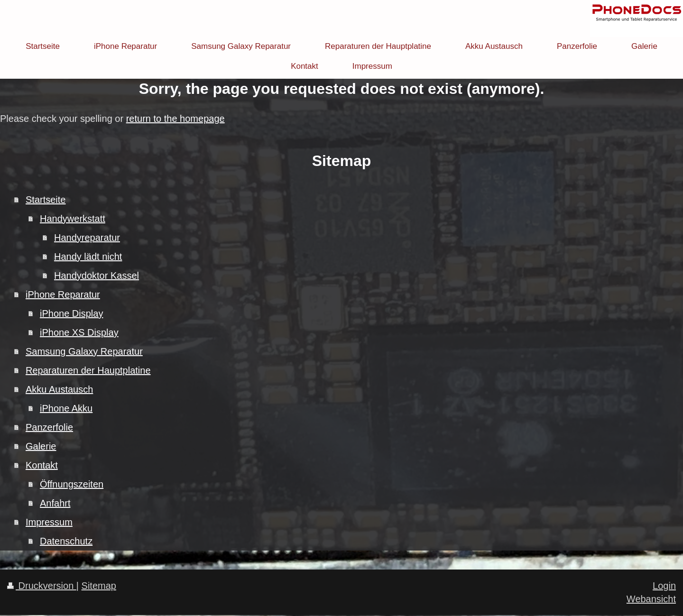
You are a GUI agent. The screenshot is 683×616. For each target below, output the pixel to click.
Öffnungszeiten (72, 484)
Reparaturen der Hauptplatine (88, 370)
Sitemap (99, 586)
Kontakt (42, 465)
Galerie (41, 446)
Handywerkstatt (73, 219)
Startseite (46, 200)
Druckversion (42, 586)
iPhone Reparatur (63, 294)
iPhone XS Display (79, 332)
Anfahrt (55, 503)
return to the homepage (175, 119)
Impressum (49, 522)
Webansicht (651, 599)
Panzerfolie (49, 427)
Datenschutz (66, 541)
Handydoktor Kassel (97, 276)
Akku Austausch (59, 389)
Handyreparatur (87, 238)
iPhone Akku (66, 408)
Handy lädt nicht (88, 257)
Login (664, 586)
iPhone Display (71, 313)
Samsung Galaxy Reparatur (84, 351)
